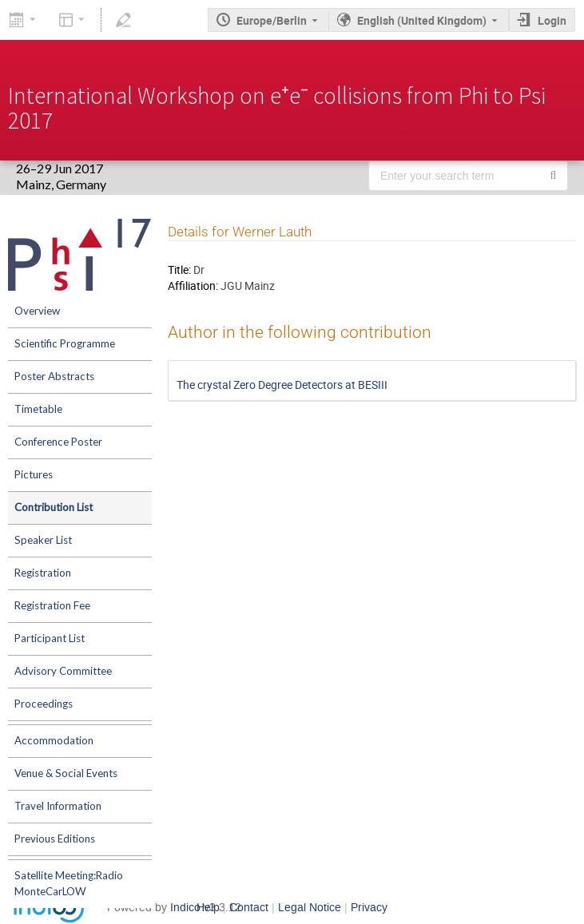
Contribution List (54, 507)
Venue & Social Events (66, 773)
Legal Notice (310, 908)
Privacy (369, 908)
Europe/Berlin (272, 20)
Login (552, 20)
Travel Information (58, 806)
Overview (37, 311)
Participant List (50, 638)
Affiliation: (193, 286)
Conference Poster (58, 442)
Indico (185, 908)
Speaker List (43, 540)
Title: (179, 270)
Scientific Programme (65, 343)
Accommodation (54, 740)
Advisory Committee (63, 671)
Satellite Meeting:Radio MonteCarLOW (69, 883)
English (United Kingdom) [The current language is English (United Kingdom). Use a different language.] (422, 20)
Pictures (34, 474)
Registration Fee (52, 605)
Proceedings (44, 704)
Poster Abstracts (54, 376)
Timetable (38, 409)
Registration (43, 573)
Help (208, 908)
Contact (249, 908)
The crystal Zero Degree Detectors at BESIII (282, 385)
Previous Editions (55, 839)
